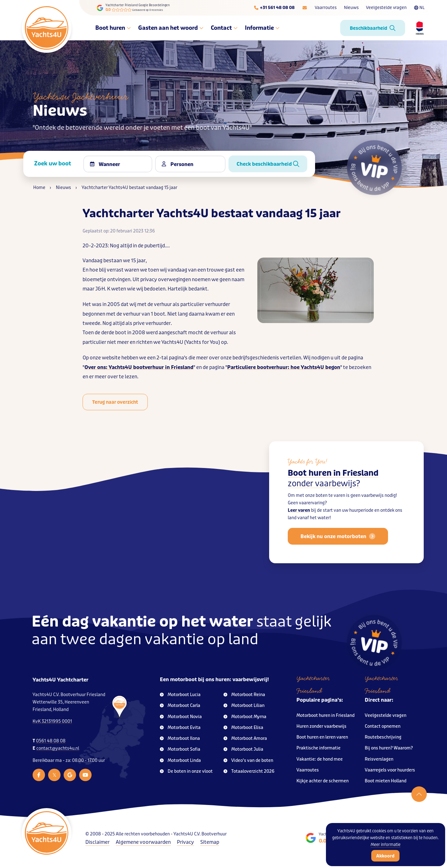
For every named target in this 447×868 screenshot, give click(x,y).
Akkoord (385, 856)
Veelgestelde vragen (386, 8)
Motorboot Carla (180, 706)
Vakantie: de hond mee (320, 759)
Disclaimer (97, 842)
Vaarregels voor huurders (390, 770)
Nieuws (351, 8)
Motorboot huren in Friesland (325, 715)
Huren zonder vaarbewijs (321, 726)
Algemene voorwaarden (143, 842)
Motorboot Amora (245, 738)
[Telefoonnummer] (274, 8)
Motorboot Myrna (245, 717)
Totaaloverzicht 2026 (249, 771)
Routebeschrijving (383, 737)
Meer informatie (386, 845)
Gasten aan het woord (171, 28)
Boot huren (113, 28)
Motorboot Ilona (180, 738)
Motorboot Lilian (244, 706)
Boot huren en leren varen (322, 737)
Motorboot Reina (244, 695)
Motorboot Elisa (243, 728)
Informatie (262, 28)
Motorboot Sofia (180, 749)
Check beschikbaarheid (268, 164)
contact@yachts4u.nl (58, 748)
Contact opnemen (383, 726)
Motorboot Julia (243, 749)
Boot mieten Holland (386, 781)
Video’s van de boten (248, 760)
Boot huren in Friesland (333, 483)
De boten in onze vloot (186, 771)
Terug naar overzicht (115, 402)
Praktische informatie (318, 748)
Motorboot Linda (180, 760)
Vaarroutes (326, 8)
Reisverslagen (379, 759)
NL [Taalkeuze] (419, 8)
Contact (224, 28)
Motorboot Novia (181, 717)
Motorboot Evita (180, 728)
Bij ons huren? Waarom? (389, 748)
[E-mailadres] (305, 8)
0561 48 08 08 (51, 741)
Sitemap (210, 842)
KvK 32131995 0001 (52, 721)
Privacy (185, 842)
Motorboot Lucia (180, 695)
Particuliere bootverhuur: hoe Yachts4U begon (284, 367)
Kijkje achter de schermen (323, 781)
